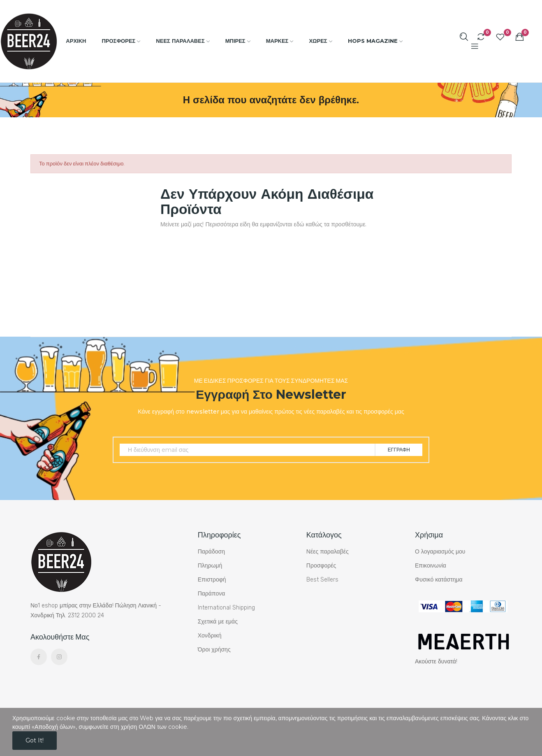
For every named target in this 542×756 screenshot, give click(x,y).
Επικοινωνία (431, 566)
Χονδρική (210, 636)
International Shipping (226, 608)
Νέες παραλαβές (328, 552)
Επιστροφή (212, 580)
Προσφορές (321, 566)
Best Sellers (322, 580)
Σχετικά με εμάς (218, 622)
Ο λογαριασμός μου (440, 552)
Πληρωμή (210, 566)
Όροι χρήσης (214, 650)
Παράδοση (211, 552)
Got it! (35, 740)
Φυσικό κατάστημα (439, 580)
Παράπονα (212, 594)
